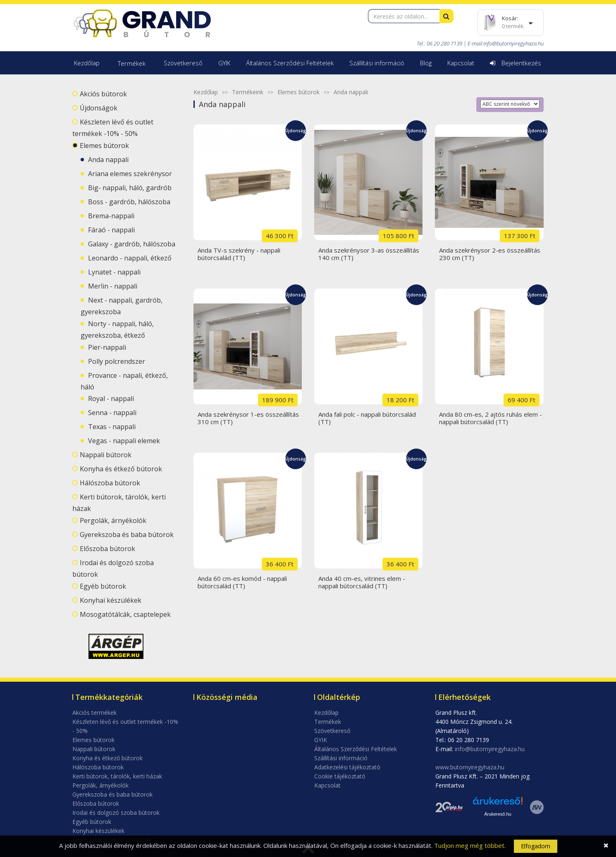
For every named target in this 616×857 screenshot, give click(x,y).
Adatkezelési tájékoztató (347, 767)
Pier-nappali (107, 347)
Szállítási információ (377, 63)
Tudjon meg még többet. (470, 845)
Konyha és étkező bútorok (121, 469)
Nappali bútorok (106, 455)
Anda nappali (108, 160)
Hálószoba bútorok (110, 483)
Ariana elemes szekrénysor (130, 174)
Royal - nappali (111, 399)
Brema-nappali (111, 216)
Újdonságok (99, 108)
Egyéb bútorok (103, 586)
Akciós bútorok (103, 94)
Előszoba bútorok (107, 549)
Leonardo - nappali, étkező (130, 258)
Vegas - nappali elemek (124, 441)
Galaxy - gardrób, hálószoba (132, 244)
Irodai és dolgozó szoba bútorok (116, 813)
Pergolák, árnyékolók (113, 520)
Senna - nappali (112, 413)
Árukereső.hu (498, 814)
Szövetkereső (183, 63)
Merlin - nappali (113, 286)
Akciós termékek (94, 713)
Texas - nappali (112, 427)
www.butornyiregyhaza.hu (470, 767)
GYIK (224, 63)
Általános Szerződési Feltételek (290, 63)
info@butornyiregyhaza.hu (513, 43)
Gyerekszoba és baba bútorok (127, 535)
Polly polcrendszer (117, 361)
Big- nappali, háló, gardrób (130, 188)
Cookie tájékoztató (340, 776)
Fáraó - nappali (111, 230)
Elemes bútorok (104, 146)
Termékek (132, 63)
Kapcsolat (461, 63)
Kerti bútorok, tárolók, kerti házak (117, 776)
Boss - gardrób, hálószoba (129, 202)
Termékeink (248, 92)
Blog (426, 63)
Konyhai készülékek (111, 600)
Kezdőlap (87, 63)
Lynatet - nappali (114, 272)
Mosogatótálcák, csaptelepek (125, 614)
